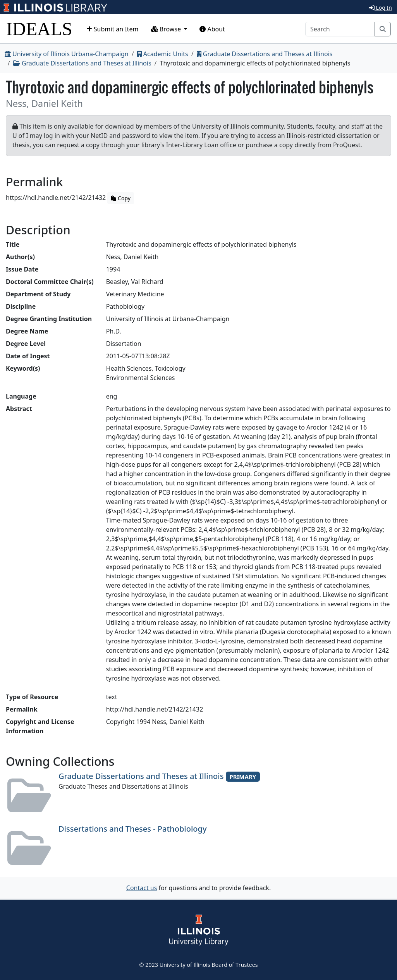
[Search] (340, 29)
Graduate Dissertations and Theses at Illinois (265, 54)
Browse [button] (167, 29)
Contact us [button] (142, 888)
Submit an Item (113, 29)
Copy (120, 198)
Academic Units (163, 54)
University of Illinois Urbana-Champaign (67, 54)
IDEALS (39, 29)
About (212, 29)
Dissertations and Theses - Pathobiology (132, 829)
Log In (381, 8)
